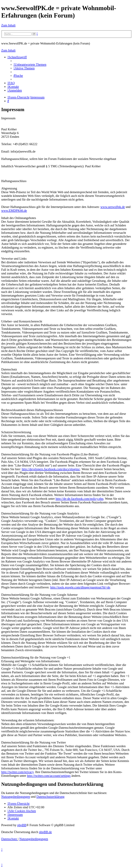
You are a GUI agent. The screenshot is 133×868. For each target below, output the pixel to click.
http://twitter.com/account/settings (49, 776)
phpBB (22, 825)
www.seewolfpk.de (113, 207)
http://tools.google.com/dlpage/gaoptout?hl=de (80, 587)
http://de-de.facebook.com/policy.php (79, 499)
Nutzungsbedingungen (16, 797)
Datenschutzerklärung (50, 797)
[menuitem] (30, 64)
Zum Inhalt (8, 25)
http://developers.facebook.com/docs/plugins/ (51, 469)
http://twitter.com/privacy (17, 772)
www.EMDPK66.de (14, 210)
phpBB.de (45, 832)
